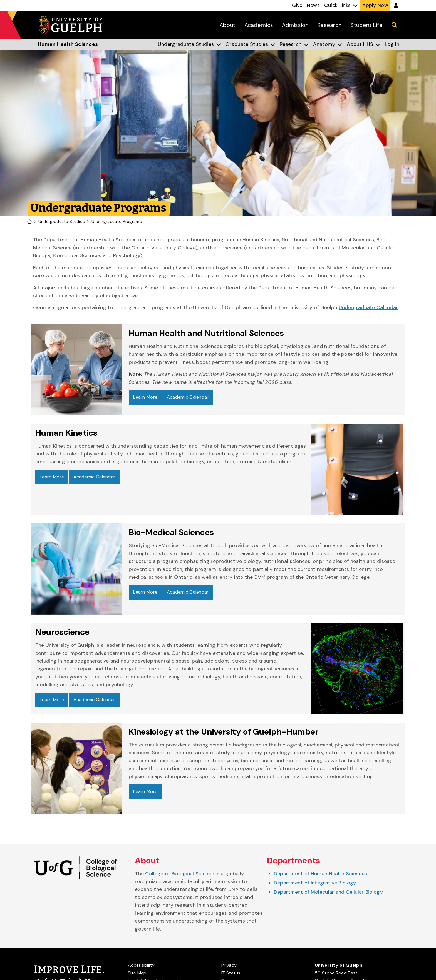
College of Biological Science (180, 875)
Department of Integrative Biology (315, 884)
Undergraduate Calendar (368, 307)
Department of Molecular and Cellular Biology (328, 893)
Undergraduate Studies (62, 222)
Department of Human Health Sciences (321, 875)
